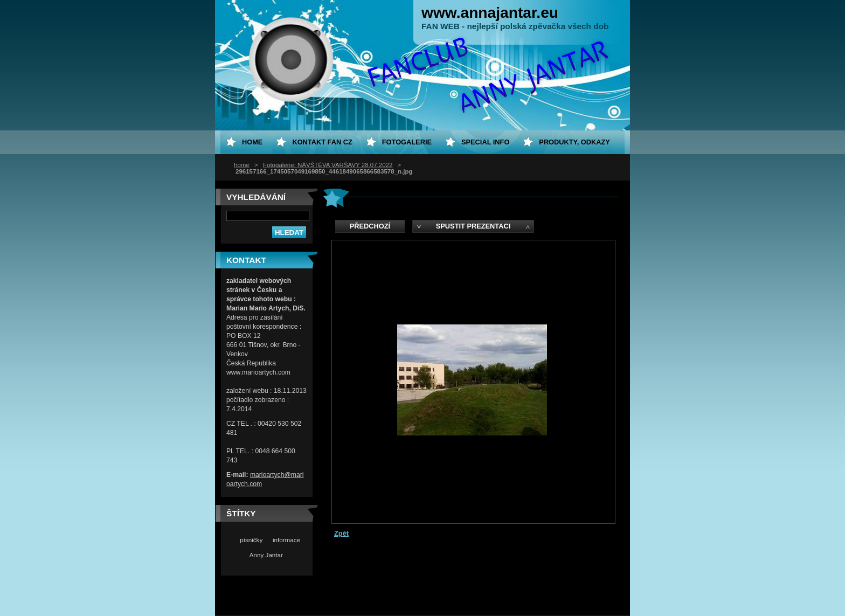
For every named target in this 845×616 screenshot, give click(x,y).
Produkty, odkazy (574, 142)
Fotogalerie (407, 142)
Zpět (341, 533)
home (242, 165)
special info (485, 142)
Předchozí (370, 226)
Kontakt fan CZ (322, 142)
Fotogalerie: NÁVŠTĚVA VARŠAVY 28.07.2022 (328, 165)
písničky (251, 540)
